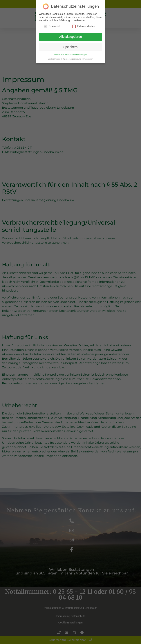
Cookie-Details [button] (54, 56)
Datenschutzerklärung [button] (72, 56)
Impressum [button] (88, 56)
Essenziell (52, 23)
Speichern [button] (70, 44)
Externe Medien (84, 23)
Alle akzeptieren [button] (70, 33)
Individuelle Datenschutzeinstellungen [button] (70, 51)
